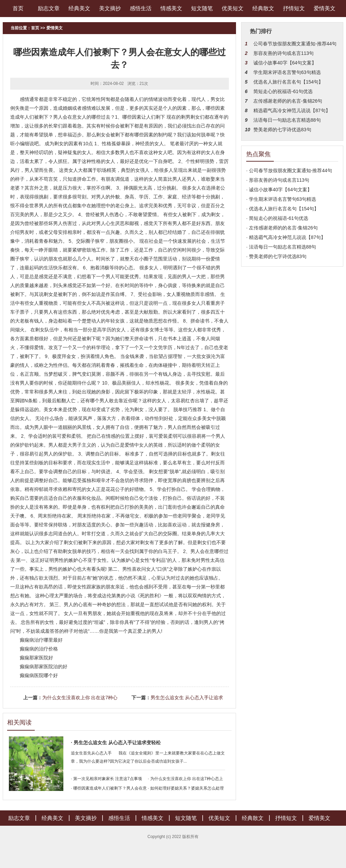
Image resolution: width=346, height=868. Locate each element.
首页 (18, 8)
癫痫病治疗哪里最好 (41, 640)
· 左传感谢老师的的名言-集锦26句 (282, 228)
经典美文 (79, 8)
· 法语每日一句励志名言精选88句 (281, 247)
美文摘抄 (110, 8)
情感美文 (171, 8)
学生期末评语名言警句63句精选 (287, 72)
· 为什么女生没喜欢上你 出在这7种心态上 (185, 779)
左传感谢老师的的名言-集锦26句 (288, 101)
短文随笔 (202, 8)
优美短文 (233, 8)
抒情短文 (294, 8)
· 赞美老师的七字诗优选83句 (276, 256)
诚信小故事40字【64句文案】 (285, 63)
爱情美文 (325, 8)
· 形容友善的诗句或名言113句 (278, 180)
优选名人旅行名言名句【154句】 (288, 82)
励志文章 (49, 8)
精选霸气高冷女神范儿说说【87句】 (292, 110)
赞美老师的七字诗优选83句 (282, 130)
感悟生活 (141, 8)
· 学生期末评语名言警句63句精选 (281, 199)
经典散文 (263, 8)
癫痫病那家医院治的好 (44, 667)
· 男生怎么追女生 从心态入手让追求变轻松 (116, 743)
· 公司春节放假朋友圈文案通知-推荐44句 (289, 170)
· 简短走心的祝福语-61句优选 (277, 218)
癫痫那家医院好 (36, 658)
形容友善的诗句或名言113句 (284, 53)
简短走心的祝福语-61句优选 (283, 91)
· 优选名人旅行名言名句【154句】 (282, 209)
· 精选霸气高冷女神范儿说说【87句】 (286, 237)
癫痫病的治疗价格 (39, 649)
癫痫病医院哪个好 (39, 675)
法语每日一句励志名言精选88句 (287, 120)
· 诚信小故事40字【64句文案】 (279, 190)
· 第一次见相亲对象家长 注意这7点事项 (106, 779)
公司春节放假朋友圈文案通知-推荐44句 (295, 44)
